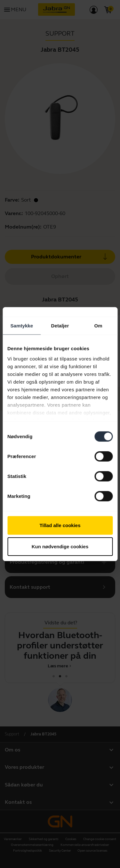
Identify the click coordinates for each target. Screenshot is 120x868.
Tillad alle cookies (60, 525)
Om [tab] (98, 326)
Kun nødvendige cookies (60, 546)
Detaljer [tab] (60, 326)
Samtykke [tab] (22, 326)
